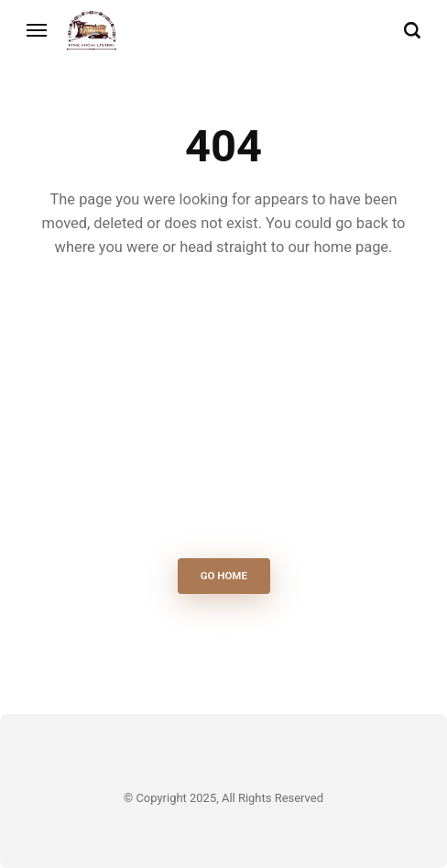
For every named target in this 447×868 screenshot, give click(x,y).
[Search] (412, 31)
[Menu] (38, 31)
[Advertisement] (224, 413)
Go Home (223, 577)
